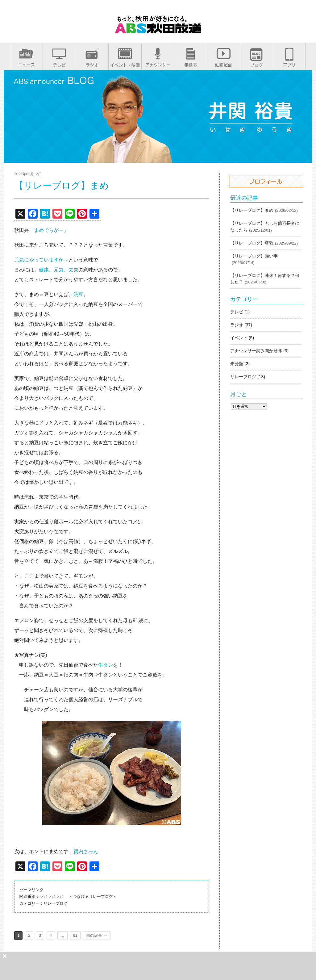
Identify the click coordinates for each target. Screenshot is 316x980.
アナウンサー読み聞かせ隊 (256, 351)
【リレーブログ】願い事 (254, 256)
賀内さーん (86, 851)
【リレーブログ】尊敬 (252, 243)
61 (75, 935)
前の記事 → (97, 935)
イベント (239, 338)
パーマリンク (31, 890)
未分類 (237, 364)
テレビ (237, 312)
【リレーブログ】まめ (252, 210)
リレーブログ (56, 903)
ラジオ (237, 325)
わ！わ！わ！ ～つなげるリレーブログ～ (79, 896)
